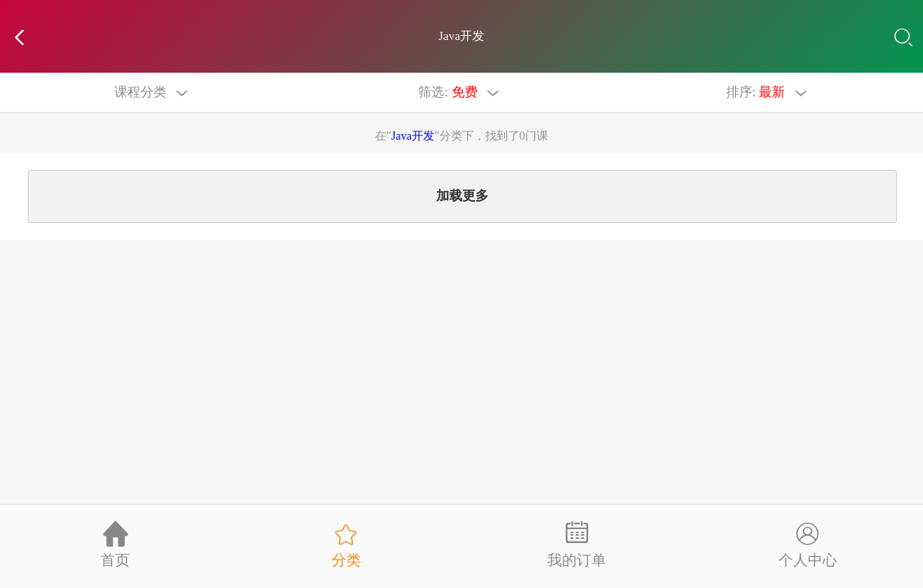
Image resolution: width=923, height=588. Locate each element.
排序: (769, 92)
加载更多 (462, 198)
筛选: (461, 92)
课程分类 (154, 92)
